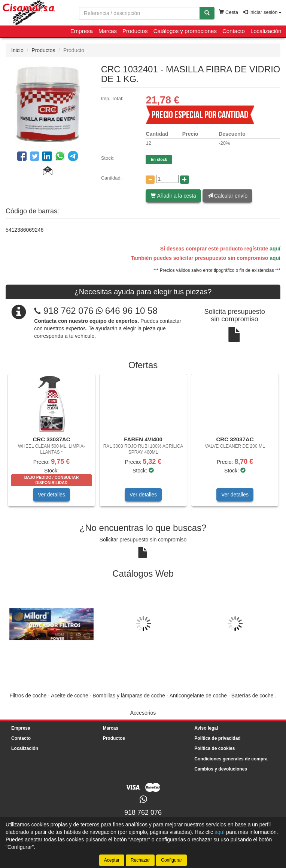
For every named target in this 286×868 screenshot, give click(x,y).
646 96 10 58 (127, 311)
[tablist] (143, 444)
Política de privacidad (217, 738)
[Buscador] (139, 13)
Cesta (229, 12)
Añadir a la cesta (173, 196)
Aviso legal (206, 728)
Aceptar (112, 860)
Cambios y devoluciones (221, 769)
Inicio (17, 50)
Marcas (108, 31)
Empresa (82, 31)
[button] (48, 172)
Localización (266, 31)
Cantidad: (112, 178)
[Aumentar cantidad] (185, 180)
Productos (135, 31)
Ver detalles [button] (51, 495)
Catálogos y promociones (185, 31)
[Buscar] (207, 13)
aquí (275, 249)
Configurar (171, 860)
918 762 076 (68, 311)
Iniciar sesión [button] (262, 12)
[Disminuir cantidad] (150, 180)
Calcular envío (227, 196)
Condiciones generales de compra (231, 759)
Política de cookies (214, 748)
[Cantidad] (167, 179)
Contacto (234, 31)
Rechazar (140, 860)
